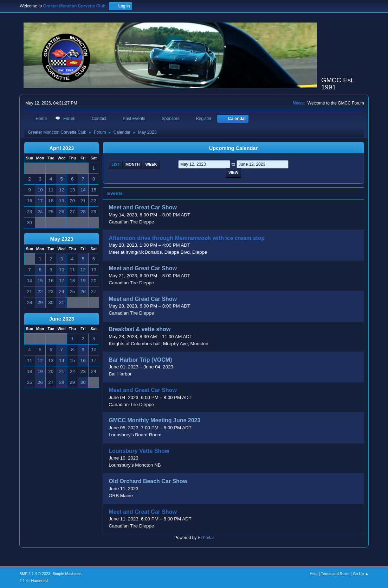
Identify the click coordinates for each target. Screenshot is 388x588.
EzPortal (206, 538)
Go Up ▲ (361, 574)
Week (151, 164)
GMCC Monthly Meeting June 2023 (154, 421)
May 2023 (62, 239)
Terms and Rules (335, 574)
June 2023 (62, 319)
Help (313, 574)
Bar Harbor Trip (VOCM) (140, 360)
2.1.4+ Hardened (34, 581)
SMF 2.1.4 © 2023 (35, 574)
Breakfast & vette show (140, 330)
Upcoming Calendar (233, 148)
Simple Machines (67, 574)
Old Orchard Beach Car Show (148, 482)
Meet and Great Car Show (143, 208)
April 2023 (62, 148)
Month (132, 164)
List (116, 164)
